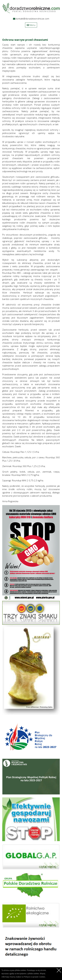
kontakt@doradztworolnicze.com (32, 19)
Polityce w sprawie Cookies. (35, 977)
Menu (31, 25)
